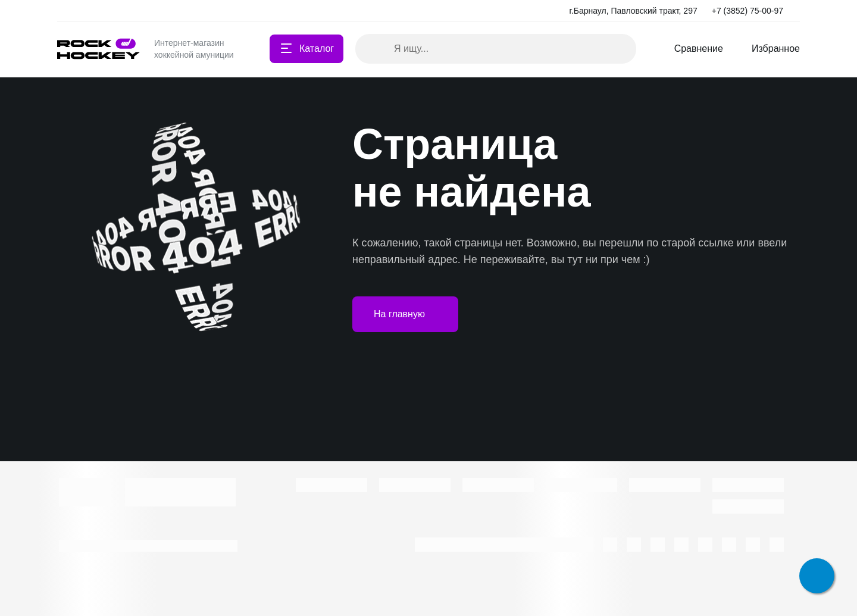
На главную (405, 314)
